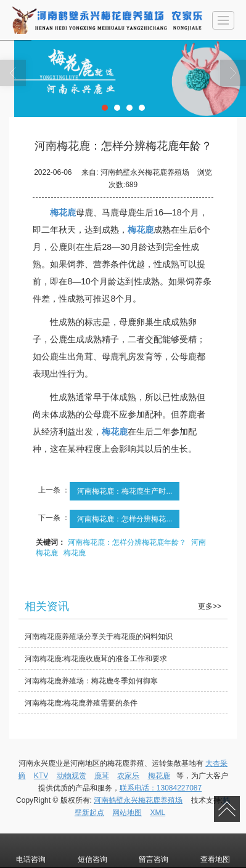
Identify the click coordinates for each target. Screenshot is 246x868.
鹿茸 (102, 776)
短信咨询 (92, 851)
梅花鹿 (75, 553)
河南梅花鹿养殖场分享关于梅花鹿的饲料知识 (99, 637)
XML (158, 813)
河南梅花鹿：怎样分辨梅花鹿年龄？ (127, 542)
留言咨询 (154, 851)
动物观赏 (72, 776)
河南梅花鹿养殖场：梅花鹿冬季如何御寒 (91, 681)
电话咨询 (31, 851)
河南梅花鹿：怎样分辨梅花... (125, 519)
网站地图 (127, 813)
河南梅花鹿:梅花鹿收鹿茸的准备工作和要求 (96, 659)
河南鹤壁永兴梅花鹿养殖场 (138, 800)
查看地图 (215, 851)
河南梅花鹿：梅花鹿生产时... (125, 491)
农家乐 (128, 776)
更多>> (210, 606)
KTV (41, 776)
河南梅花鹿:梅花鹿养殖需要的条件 (81, 703)
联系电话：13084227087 (161, 788)
